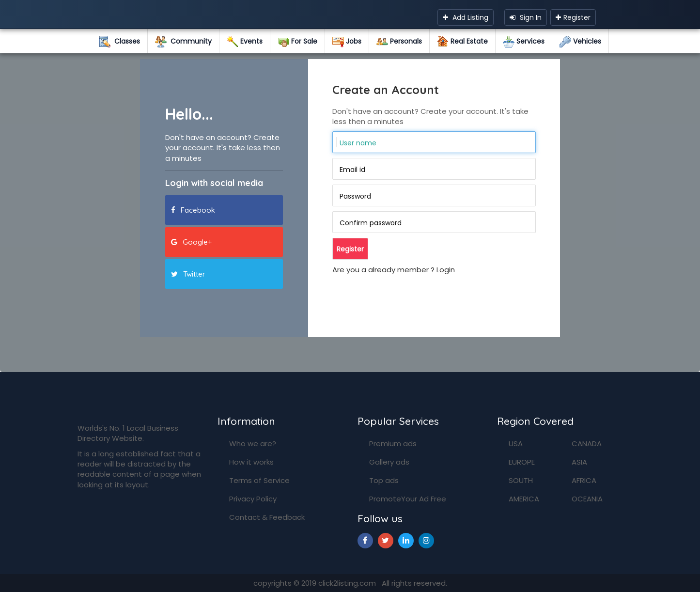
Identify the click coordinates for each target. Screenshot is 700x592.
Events (245, 42)
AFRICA (584, 480)
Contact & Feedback (267, 517)
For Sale (297, 42)
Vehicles (580, 42)
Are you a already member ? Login (394, 270)
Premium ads (393, 444)
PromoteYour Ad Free (408, 499)
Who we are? (253, 444)
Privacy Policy (253, 499)
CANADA (587, 444)
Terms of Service (259, 480)
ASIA (579, 462)
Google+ (192, 242)
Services (524, 42)
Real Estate (462, 42)
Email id (352, 170)
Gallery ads (389, 462)
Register (573, 17)
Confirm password (371, 223)
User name (358, 143)
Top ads (384, 480)
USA (516, 444)
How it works (251, 462)
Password (355, 196)
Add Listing (466, 17)
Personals (399, 42)
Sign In (526, 17)
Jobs (347, 42)
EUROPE (522, 462)
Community (183, 42)
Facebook (193, 210)
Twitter (188, 274)
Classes (119, 42)
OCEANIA (587, 499)
